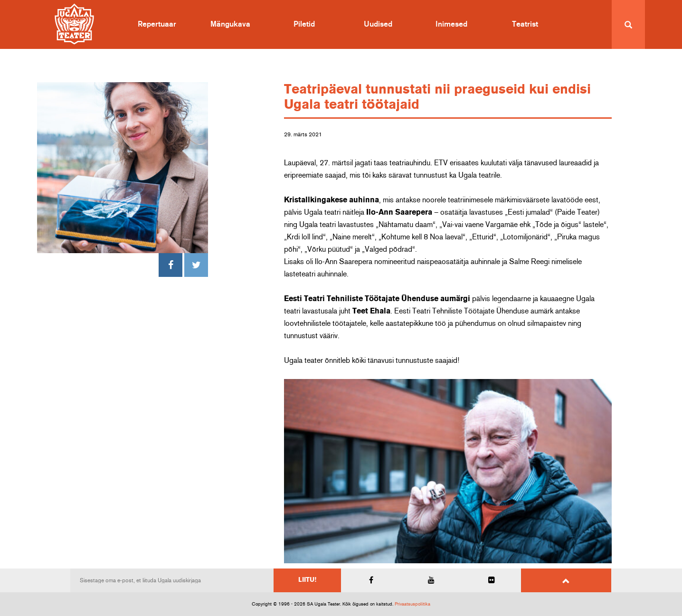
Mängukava (230, 24)
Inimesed (451, 24)
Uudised (378, 24)
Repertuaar (157, 24)
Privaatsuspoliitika (412, 604)
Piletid (304, 24)
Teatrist (525, 24)
